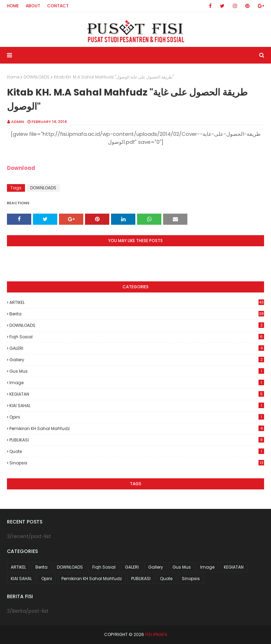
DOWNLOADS (37, 77)
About (33, 6)
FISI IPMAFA (156, 634)
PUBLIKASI (137, 440)
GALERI (137, 348)
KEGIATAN (137, 394)
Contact (58, 6)
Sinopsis (137, 463)
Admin (18, 122)
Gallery (137, 360)
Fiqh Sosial (137, 337)
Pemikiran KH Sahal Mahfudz (137, 428)
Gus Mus (137, 371)
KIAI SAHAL (137, 406)
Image (137, 383)
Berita (137, 314)
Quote (137, 451)
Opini (137, 417)
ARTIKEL (137, 302)
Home (13, 6)
